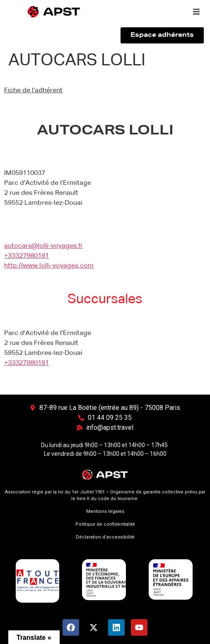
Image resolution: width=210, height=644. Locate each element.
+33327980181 (27, 256)
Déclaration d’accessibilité (105, 537)
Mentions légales (105, 511)
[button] (196, 12)
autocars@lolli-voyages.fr (43, 246)
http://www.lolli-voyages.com (49, 266)
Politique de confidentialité (105, 524)
